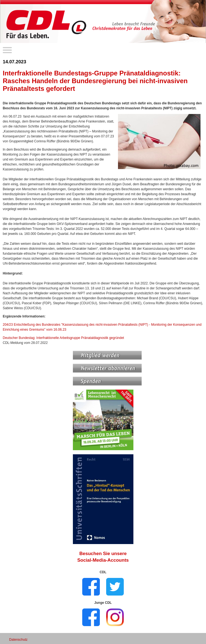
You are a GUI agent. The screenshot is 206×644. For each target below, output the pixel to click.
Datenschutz (18, 640)
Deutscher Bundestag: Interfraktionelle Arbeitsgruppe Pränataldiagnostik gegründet (63, 338)
